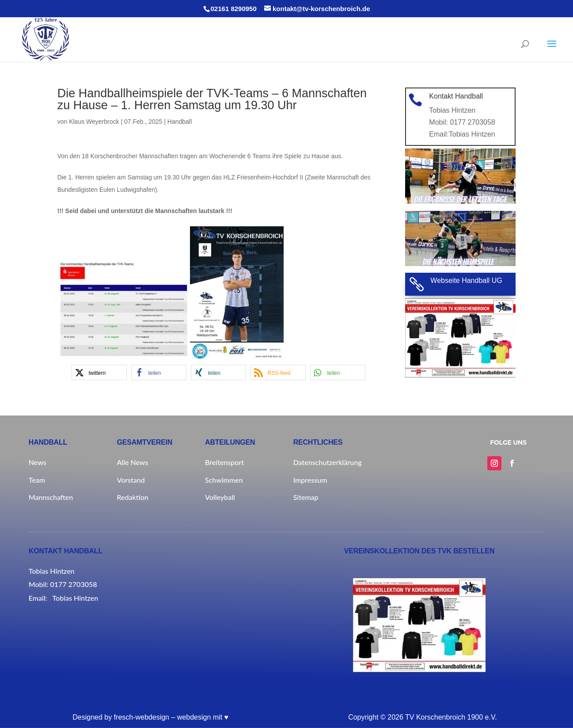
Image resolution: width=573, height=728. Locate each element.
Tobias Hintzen (471, 132)
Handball (180, 122)
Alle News (132, 462)
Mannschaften (51, 497)
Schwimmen (224, 480)
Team (37, 480)
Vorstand (131, 480)
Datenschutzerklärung (328, 462)
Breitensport (224, 462)
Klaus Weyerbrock (94, 122)
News (38, 462)
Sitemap (306, 497)
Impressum (310, 480)
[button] (99, 372)
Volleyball (220, 497)
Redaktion (132, 497)
